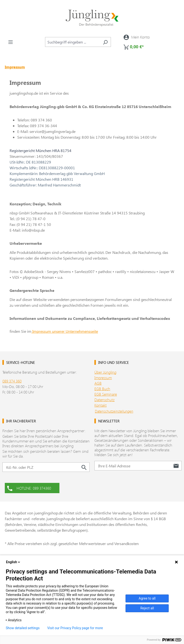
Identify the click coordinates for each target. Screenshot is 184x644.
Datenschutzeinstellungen (114, 411)
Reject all (147, 608)
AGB (98, 383)
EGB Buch (102, 389)
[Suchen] (105, 42)
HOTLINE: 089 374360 (29, 488)
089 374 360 (12, 381)
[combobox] (72, 42)
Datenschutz (104, 400)
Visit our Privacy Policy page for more (75, 628)
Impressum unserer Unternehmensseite (65, 331)
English (13, 562)
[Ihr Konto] (137, 37)
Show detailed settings (23, 628)
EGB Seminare (106, 394)
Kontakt (101, 405)
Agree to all (147, 598)
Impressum (103, 378)
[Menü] (11, 42)
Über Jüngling (105, 372)
